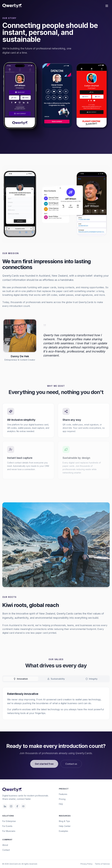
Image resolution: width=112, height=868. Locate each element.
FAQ (61, 804)
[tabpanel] (56, 703)
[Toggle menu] (107, 6)
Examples (64, 831)
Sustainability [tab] (56, 679)
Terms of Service (102, 864)
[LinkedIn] (5, 806)
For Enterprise (9, 821)
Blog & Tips (64, 821)
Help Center (65, 826)
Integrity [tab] (91, 679)
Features (63, 794)
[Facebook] (17, 806)
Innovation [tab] (21, 679)
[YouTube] (23, 806)
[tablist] (56, 679)
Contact (6, 850)
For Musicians (9, 831)
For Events (7, 826)
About (5, 845)
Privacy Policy (86, 864)
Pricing (62, 799)
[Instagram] (11, 806)
